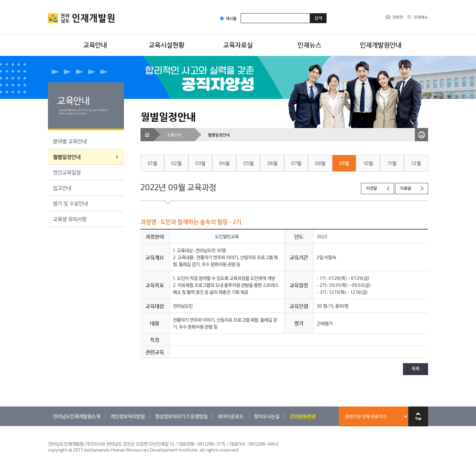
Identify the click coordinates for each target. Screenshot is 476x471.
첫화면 (398, 17)
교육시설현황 (167, 45)
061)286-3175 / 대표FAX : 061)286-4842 (238, 444)
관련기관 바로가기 (48, 426)
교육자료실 (238, 45)
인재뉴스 (309, 45)
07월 (296, 163)
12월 (416, 163)
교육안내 (95, 45)
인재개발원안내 (381, 45)
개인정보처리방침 (128, 416)
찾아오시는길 (267, 416)
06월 (272, 163)
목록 (416, 369)
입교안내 (62, 188)
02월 (176, 163)
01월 (152, 163)
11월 (392, 163)
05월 (248, 163)
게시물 (228, 18)
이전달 (372, 188)
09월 (344, 163)
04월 (224, 163)
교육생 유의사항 (70, 219)
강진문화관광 (303, 416)
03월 (200, 163)
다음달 (406, 188)
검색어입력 (241, 13)
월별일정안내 (67, 157)
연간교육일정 (67, 172)
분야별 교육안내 (70, 141)
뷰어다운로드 (231, 416)
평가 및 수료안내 (70, 203)
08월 (320, 163)
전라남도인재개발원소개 (77, 416)
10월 (368, 163)
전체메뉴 (421, 17)
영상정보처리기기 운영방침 (181, 416)
